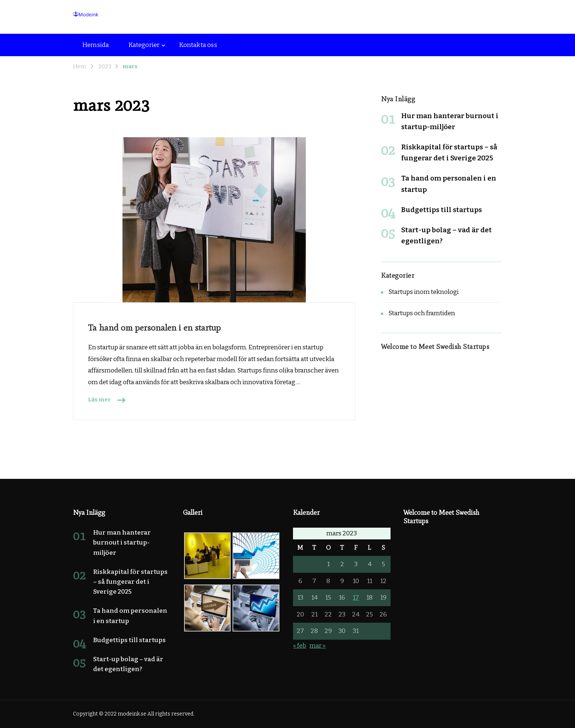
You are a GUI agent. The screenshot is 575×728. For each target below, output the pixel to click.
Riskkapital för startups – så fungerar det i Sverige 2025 (130, 582)
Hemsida (96, 45)
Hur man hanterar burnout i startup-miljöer (122, 543)
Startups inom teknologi (424, 292)
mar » (318, 646)
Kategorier (144, 45)
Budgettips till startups (442, 210)
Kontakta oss (198, 45)
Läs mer (99, 400)
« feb (300, 646)
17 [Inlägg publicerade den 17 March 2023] (356, 598)
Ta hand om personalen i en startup (154, 327)
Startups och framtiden (422, 313)
